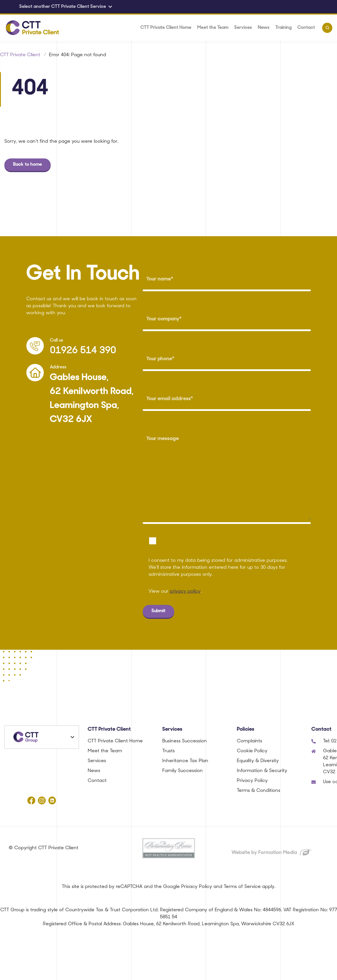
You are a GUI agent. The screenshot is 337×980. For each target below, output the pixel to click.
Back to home (28, 165)
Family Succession (182, 771)
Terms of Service (242, 887)
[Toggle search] (327, 28)
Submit (158, 611)
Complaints (249, 741)
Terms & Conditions (259, 791)
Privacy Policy (252, 781)
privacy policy (185, 591)
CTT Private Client (20, 55)
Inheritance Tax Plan (185, 761)
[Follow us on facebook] (31, 801)
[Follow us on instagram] (42, 801)
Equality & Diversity (258, 761)
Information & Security (262, 771)
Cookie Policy (252, 751)
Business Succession (185, 741)
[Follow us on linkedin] (52, 801)
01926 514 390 (83, 351)
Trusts (168, 751)
